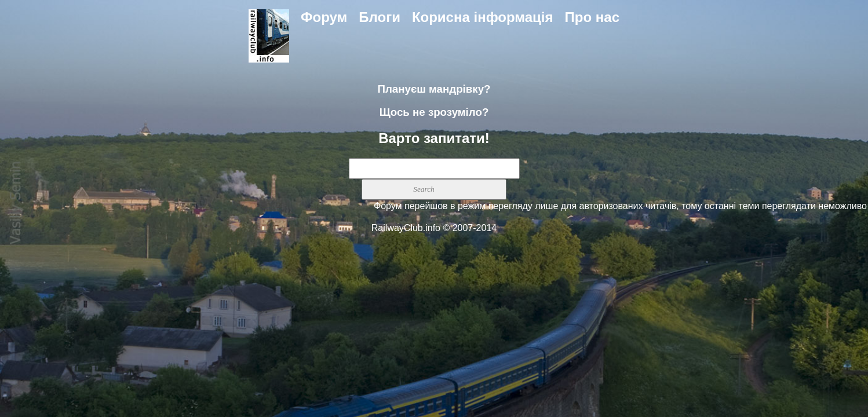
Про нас (592, 17)
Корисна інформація (483, 17)
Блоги (380, 17)
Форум (324, 17)
